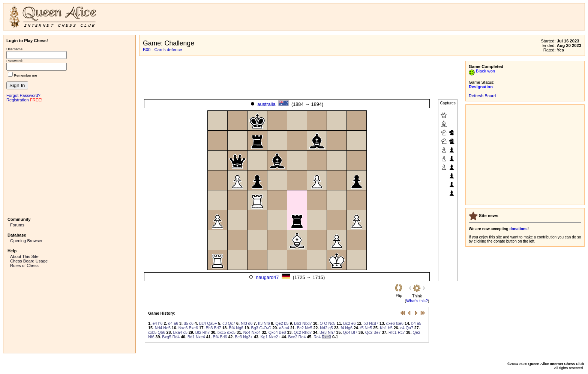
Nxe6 (183, 328)
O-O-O (265, 328)
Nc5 (332, 323)
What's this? (417, 301)
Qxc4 (273, 332)
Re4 (302, 337)
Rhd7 (307, 332)
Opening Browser (26, 241)
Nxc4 (256, 332)
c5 (185, 332)
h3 (260, 323)
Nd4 (159, 328)
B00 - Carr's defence (163, 50)
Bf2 (198, 332)
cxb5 (152, 332)
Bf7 (354, 332)
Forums (17, 225)
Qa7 (409, 328)
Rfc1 (393, 332)
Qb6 (161, 332)
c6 (191, 323)
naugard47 (267, 277)
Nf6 (267, 323)
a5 (419, 323)
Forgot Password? (23, 95)
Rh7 (206, 332)
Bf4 (232, 328)
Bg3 (255, 328)
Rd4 (176, 337)
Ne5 (167, 328)
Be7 (377, 332)
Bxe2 (293, 337)
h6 (160, 323)
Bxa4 (177, 332)
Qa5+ (212, 323)
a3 (281, 328)
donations (518, 229)
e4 (155, 323)
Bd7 (218, 328)
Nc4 (247, 332)
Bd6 (224, 337)
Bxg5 (166, 337)
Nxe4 (200, 337)
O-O (323, 323)
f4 (343, 328)
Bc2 (346, 323)
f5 (362, 328)
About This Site (24, 256)
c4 (402, 328)
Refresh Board (482, 96)
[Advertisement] (69, 159)
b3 (366, 323)
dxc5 (231, 332)
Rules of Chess (24, 265)
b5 (286, 323)
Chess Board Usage (29, 261)
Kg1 (264, 337)
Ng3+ (248, 337)
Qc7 (232, 323)
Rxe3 (326, 337)
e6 (354, 323)
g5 (331, 328)
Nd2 (324, 328)
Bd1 (191, 337)
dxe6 (391, 323)
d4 (170, 323)
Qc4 (346, 332)
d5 (186, 323)
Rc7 (401, 332)
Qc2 (297, 332)
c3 (224, 323)
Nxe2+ (275, 337)
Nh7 (331, 332)
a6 (176, 323)
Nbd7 (307, 323)
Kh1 (383, 328)
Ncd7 (374, 323)
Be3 (323, 332)
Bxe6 (193, 328)
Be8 (283, 332)
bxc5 (222, 332)
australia (266, 104)
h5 (390, 328)
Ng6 (240, 328)
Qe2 (279, 323)
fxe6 (400, 323)
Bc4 (202, 323)
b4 (414, 323)
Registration (18, 100)
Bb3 (298, 323)
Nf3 (244, 323)
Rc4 (317, 337)
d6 (250, 323)
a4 (287, 328)
